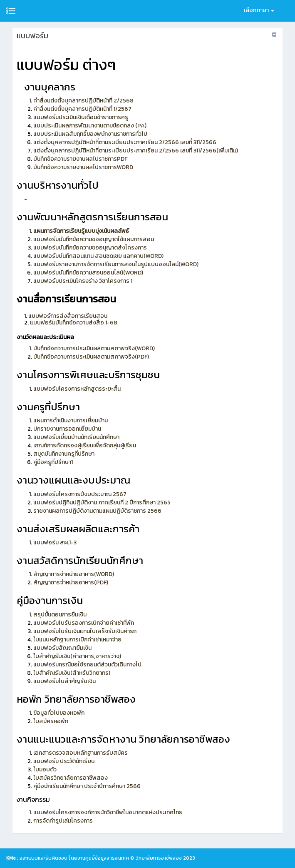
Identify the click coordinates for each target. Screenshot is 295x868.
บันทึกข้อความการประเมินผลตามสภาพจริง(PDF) (91, 357)
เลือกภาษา (259, 10)
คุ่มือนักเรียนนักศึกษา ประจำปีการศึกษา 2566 (87, 786)
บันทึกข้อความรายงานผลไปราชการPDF (80, 159)
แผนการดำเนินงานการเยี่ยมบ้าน (71, 420)
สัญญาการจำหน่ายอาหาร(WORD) (74, 574)
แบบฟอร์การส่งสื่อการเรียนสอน (68, 316)
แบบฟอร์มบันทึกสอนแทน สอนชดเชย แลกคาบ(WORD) (98, 256)
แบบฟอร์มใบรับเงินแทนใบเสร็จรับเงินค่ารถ (85, 631)
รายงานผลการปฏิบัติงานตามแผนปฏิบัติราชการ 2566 (97, 511)
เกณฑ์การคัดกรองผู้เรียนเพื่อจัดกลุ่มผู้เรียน (85, 445)
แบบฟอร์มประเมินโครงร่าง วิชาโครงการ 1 (83, 281)
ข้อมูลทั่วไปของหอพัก (59, 713)
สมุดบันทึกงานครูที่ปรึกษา (64, 454)
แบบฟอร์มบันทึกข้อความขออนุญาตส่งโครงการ (90, 248)
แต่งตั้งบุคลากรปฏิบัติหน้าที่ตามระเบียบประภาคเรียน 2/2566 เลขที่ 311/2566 (125, 142)
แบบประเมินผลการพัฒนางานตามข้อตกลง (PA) (90, 126)
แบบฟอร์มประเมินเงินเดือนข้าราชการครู (81, 117)
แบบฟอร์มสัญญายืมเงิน (62, 648)
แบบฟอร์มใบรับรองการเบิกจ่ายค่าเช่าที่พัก (84, 623)
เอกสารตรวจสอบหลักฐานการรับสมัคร (81, 753)
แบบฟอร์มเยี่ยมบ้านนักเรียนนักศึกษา (76, 437)
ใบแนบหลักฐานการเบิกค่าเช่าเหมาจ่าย (77, 640)
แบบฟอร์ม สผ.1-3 (55, 542)
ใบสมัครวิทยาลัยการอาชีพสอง (71, 778)
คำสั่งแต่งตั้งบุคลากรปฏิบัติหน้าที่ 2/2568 (83, 101)
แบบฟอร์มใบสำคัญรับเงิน (64, 681)
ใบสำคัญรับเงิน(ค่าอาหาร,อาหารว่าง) (77, 656)
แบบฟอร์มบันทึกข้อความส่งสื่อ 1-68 (73, 323)
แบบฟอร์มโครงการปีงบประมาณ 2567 (80, 494)
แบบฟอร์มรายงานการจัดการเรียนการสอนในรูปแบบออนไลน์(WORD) (116, 264)
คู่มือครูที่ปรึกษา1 (53, 462)
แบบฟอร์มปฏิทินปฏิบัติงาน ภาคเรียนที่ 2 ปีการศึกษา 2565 (102, 503)
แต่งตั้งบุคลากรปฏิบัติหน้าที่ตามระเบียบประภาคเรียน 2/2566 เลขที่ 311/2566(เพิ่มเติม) (136, 151)
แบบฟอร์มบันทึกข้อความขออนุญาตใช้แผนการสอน (94, 239)
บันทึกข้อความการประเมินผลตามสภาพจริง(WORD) (94, 348)
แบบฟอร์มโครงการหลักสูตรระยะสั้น (77, 389)
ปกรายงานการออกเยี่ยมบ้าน (67, 429)
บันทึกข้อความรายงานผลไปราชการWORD (83, 167)
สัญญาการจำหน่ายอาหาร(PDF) (71, 582)
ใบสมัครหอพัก (51, 721)
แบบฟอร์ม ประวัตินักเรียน (64, 761)
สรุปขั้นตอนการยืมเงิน (60, 615)
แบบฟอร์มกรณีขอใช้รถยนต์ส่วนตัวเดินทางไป (87, 665)
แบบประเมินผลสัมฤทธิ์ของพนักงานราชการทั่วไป (90, 134)
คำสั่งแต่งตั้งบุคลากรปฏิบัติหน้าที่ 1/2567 (82, 109)
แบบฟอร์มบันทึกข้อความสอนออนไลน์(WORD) (88, 273)
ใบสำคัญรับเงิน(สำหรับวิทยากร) (72, 673)
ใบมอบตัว (45, 769)
